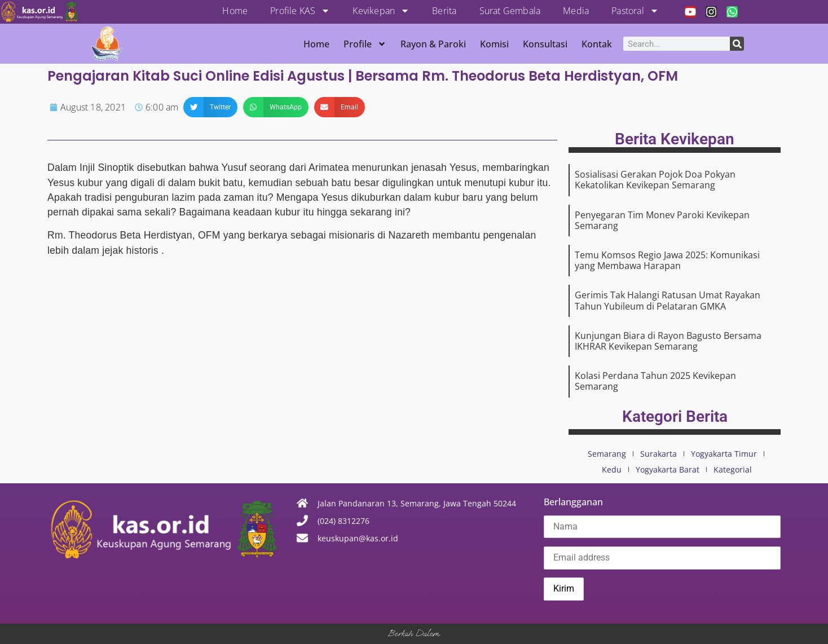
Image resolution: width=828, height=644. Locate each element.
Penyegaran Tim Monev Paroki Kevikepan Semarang (662, 220)
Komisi (494, 44)
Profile (365, 44)
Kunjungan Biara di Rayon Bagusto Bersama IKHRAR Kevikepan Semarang (668, 341)
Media (576, 11)
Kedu (612, 469)
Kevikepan (381, 11)
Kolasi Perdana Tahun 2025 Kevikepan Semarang (655, 381)
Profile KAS (300, 11)
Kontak (597, 44)
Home (235, 11)
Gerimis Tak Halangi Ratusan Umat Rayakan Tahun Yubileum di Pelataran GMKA (668, 300)
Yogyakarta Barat (668, 469)
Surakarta (659, 454)
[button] (210, 107)
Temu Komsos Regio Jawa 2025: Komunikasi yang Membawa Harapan (667, 260)
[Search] (737, 44)
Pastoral (635, 11)
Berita (444, 11)
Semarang (607, 454)
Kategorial (733, 469)
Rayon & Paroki (433, 44)
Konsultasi (545, 44)
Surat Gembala (510, 11)
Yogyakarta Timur (724, 454)
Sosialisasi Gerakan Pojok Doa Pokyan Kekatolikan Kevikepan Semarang (655, 180)
